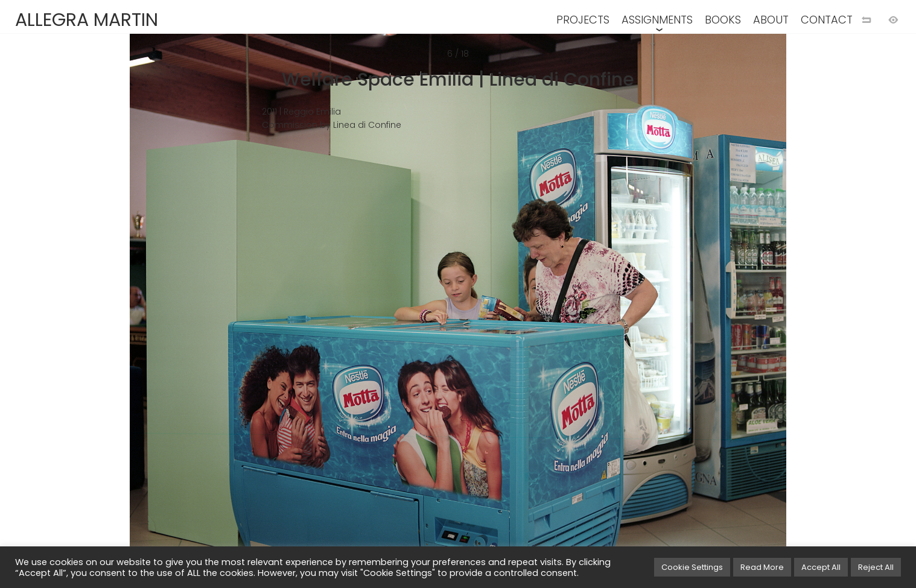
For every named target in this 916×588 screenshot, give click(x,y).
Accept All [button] (821, 567)
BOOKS (723, 20)
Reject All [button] (876, 567)
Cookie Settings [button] (692, 567)
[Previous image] (229, 314)
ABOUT (771, 20)
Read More (762, 567)
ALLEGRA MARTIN (87, 20)
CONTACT (827, 20)
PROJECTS (583, 20)
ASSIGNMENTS (657, 20)
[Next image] (687, 314)
